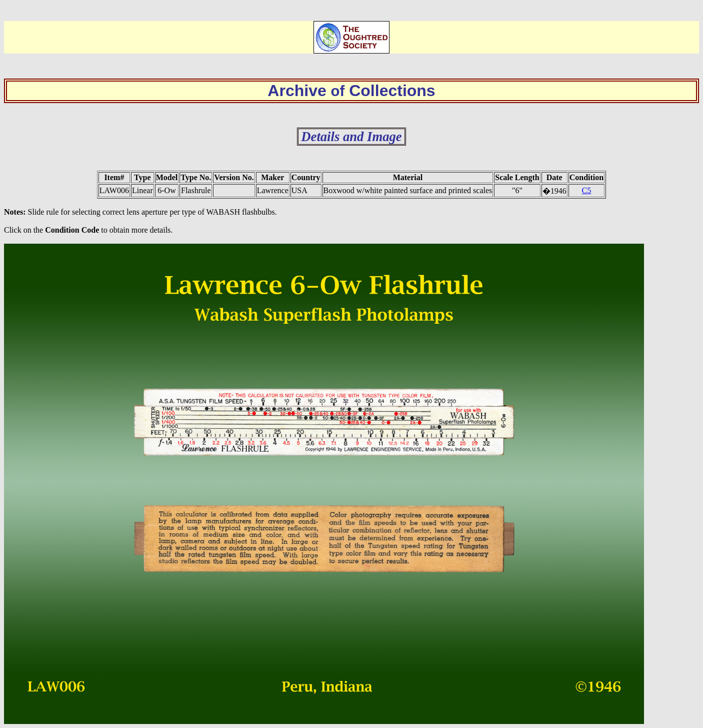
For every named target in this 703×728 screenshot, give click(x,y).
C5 (587, 190)
